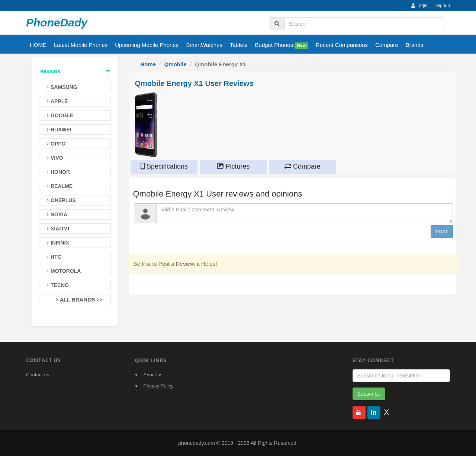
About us (153, 375)
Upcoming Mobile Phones (147, 45)
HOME (38, 45)
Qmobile (176, 64)
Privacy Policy (159, 386)
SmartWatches (204, 45)
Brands (415, 45)
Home (148, 64)
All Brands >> (81, 300)
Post (442, 232)
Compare (387, 45)
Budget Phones (282, 45)
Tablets (239, 45)
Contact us (38, 375)
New (301, 45)
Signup (443, 6)
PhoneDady (57, 23)
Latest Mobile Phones (81, 45)
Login (419, 6)
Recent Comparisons (342, 45)
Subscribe (369, 394)
